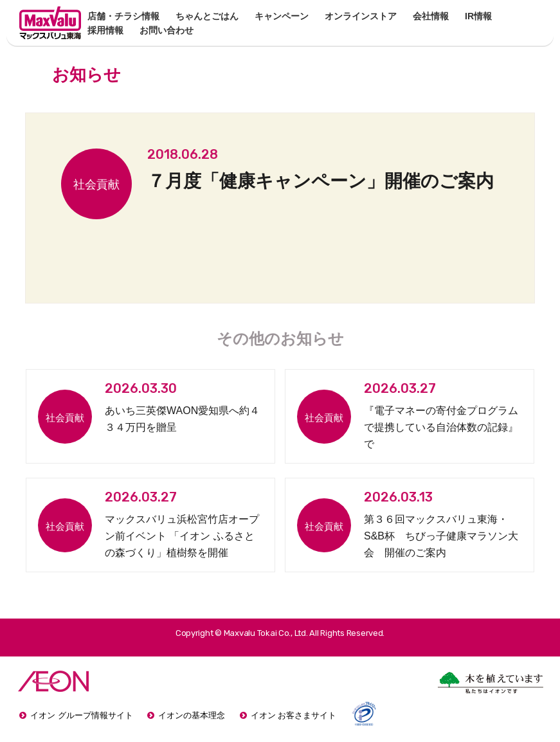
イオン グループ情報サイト (82, 715)
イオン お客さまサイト (294, 715)
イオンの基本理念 (192, 715)
